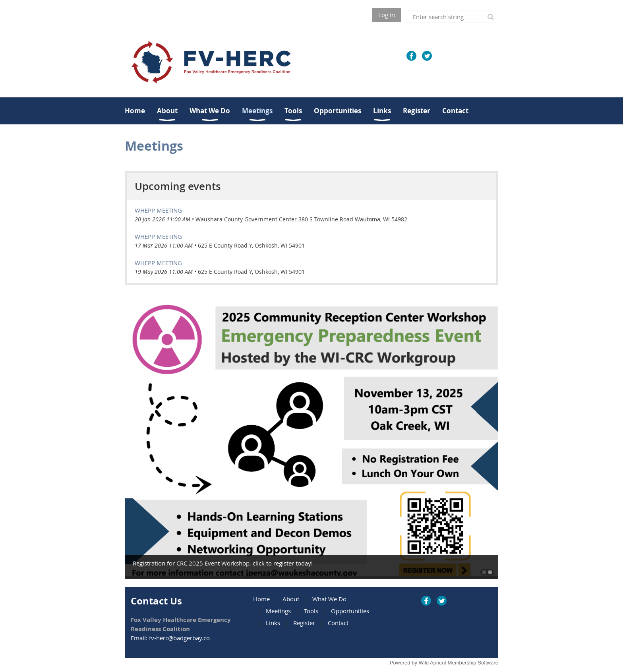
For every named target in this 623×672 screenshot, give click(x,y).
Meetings (278, 611)
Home (261, 599)
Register (304, 623)
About (291, 599)
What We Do (329, 599)
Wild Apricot (432, 663)
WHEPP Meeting (158, 210)
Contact (338, 623)
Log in (387, 15)
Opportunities (350, 611)
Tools (311, 611)
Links (273, 623)
